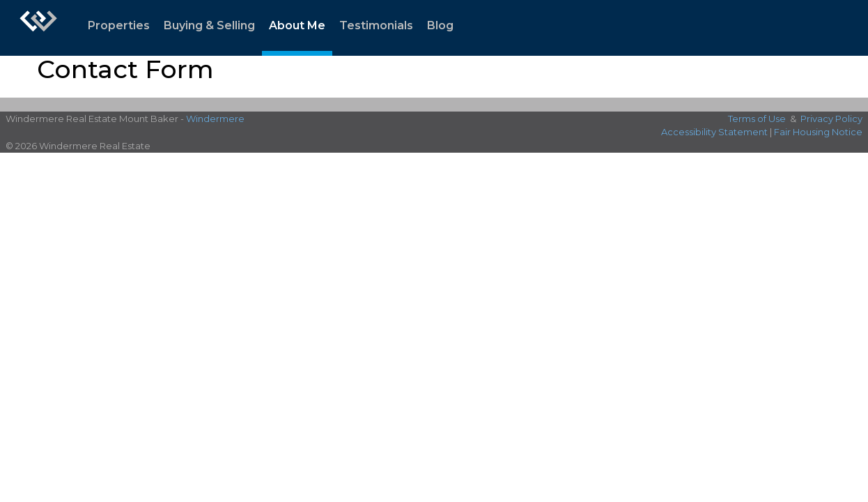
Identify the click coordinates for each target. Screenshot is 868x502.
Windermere (215, 119)
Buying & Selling (209, 25)
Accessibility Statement (714, 132)
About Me (297, 25)
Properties (119, 25)
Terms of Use (757, 119)
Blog (440, 25)
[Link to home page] (38, 28)
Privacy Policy (831, 119)
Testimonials (376, 25)
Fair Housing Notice (818, 132)
